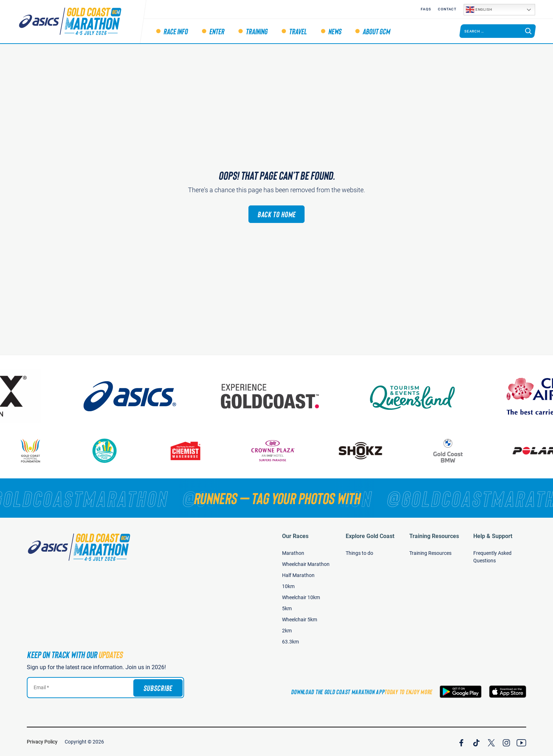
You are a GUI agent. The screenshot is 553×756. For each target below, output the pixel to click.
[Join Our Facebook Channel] (461, 742)
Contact (447, 9)
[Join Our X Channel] (491, 742)
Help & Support (493, 536)
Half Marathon (298, 575)
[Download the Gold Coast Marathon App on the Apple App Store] (508, 692)
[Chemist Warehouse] (189, 451)
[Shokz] (365, 451)
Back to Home (277, 214)
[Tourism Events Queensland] (418, 396)
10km (288, 586)
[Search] (528, 31)
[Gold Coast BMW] (452, 451)
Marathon (293, 553)
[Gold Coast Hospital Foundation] (34, 451)
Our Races (295, 536)
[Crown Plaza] (277, 451)
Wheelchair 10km (301, 597)
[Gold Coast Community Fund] (108, 451)
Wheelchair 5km (300, 620)
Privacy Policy (42, 742)
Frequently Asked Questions (492, 557)
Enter (217, 31)
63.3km (290, 642)
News (335, 31)
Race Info (176, 31)
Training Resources (434, 536)
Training (256, 31)
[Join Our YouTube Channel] (521, 742)
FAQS (426, 9)
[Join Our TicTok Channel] (476, 742)
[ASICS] (135, 396)
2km (287, 631)
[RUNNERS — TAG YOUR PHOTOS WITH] (276, 498)
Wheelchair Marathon (306, 564)
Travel (298, 31)
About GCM (376, 31)
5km (287, 608)
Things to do (359, 553)
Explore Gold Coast (370, 536)
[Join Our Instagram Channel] (506, 742)
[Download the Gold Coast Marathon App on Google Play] (461, 692)
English (479, 10)
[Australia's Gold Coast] (277, 396)
